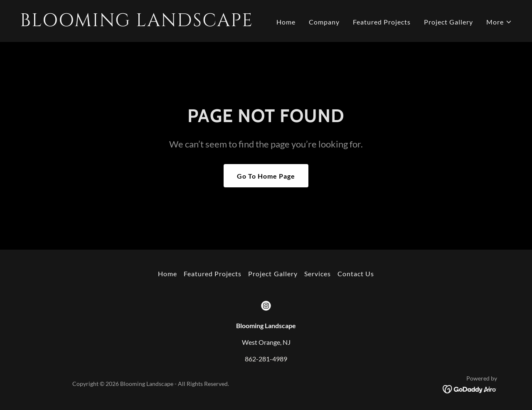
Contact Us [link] (356, 274)
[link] (140, 23)
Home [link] (286, 22)
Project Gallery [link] (448, 22)
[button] (499, 22)
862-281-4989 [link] (266, 359)
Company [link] (324, 22)
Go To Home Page (266, 176)
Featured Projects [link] (382, 22)
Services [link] (318, 274)
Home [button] (167, 274)
